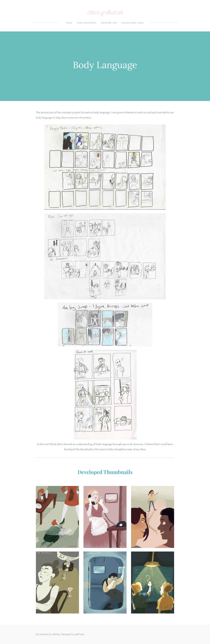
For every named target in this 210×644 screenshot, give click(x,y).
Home (69, 23)
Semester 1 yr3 (109, 23)
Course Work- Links (133, 23)
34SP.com (79, 634)
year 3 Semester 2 (87, 23)
